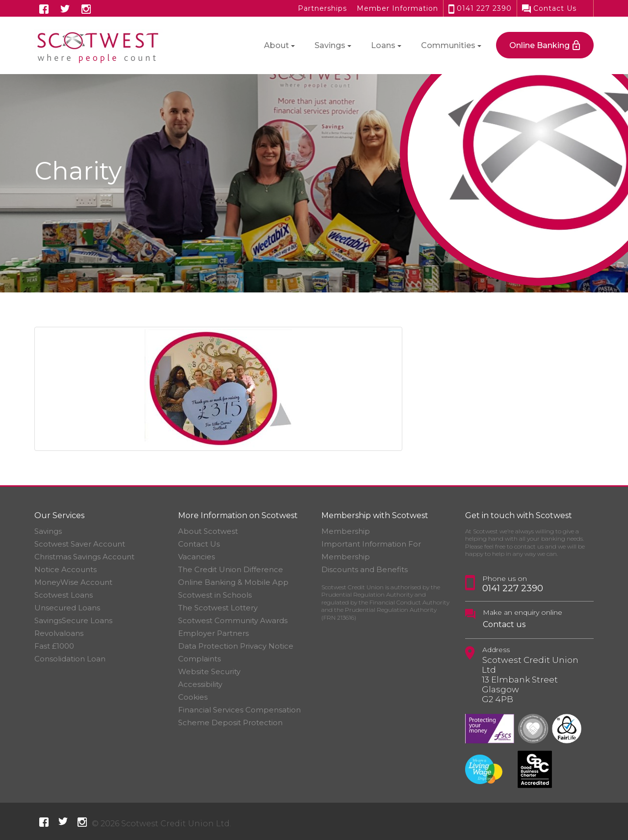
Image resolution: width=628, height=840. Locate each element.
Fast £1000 (54, 646)
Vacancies (196, 557)
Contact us (504, 624)
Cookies (193, 697)
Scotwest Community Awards (233, 620)
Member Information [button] (397, 8)
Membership (346, 531)
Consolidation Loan (70, 659)
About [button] (276, 45)
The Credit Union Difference (231, 569)
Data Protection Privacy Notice (236, 646)
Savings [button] (330, 45)
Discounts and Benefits (365, 569)
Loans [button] (383, 45)
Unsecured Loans (67, 608)
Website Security (209, 671)
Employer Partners (213, 633)
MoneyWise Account (73, 582)
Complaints (199, 659)
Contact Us (549, 8)
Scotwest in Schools (215, 595)
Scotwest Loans (64, 595)
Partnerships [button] (322, 8)
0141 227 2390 (480, 8)
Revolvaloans (59, 633)
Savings (48, 531)
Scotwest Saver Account (80, 544)
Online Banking (539, 45)
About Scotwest (208, 531)
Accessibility (200, 684)
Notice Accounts (65, 569)
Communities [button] (448, 45)
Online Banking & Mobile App (233, 582)
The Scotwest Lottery (218, 608)
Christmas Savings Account (84, 557)
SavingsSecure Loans (73, 620)
